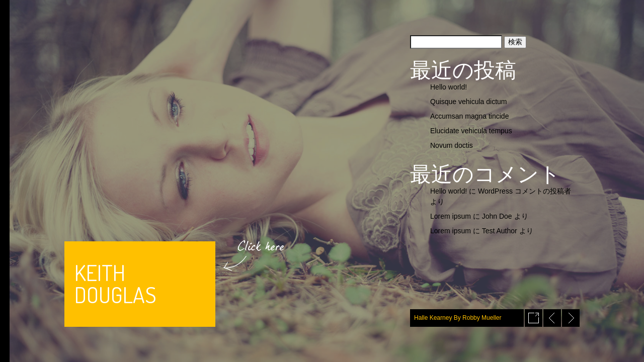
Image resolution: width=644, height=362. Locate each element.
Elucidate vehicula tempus (471, 131)
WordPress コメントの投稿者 (525, 191)
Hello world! (449, 87)
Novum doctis (452, 145)
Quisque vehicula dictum (469, 102)
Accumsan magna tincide (469, 116)
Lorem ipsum (451, 216)
